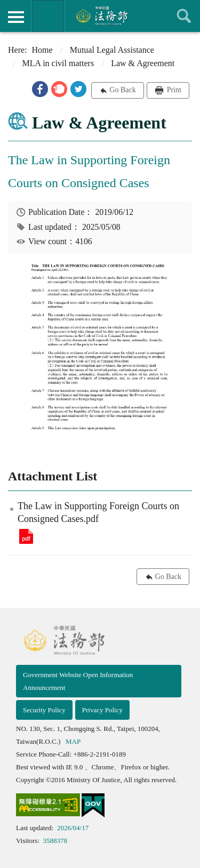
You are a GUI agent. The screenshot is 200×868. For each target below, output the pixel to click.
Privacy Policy (102, 710)
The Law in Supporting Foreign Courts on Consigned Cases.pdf (26, 536)
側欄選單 (16, 17)
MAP (73, 741)
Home (42, 50)
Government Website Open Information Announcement (78, 681)
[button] (40, 89)
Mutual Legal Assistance (112, 50)
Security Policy (44, 710)
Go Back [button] (122, 90)
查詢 (184, 16)
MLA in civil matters (58, 63)
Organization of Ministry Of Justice (48, 16)
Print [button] (173, 90)
